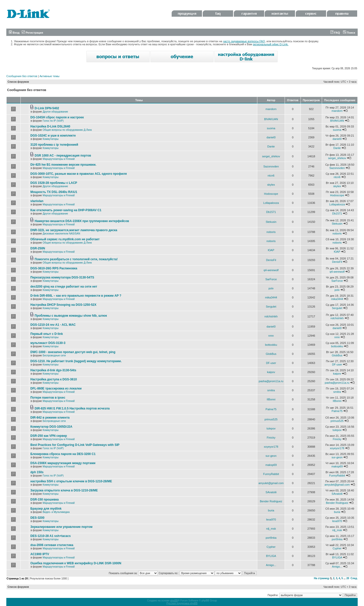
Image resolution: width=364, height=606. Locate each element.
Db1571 (271, 212)
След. (354, 578)
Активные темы (49, 76)
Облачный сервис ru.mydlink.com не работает (65, 239)
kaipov (271, 372)
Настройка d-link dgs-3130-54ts (53, 370)
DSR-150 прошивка (44, 500)
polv (271, 288)
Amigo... (271, 565)
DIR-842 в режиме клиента (50, 418)
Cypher (271, 547)
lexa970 (271, 520)
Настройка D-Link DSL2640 (50, 126)
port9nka (271, 538)
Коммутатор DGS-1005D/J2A (51, 427)
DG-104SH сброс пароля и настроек (57, 117)
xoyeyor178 (271, 447)
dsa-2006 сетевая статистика (52, 545)
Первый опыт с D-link (47, 334)
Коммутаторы (51, 139)
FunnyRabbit (271, 474)
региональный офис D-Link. (271, 44)
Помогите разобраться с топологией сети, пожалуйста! (76, 259)
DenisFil (271, 260)
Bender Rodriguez (271, 501)
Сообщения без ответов (22, 76)
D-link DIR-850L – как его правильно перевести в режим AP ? (76, 296)
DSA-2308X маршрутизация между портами (63, 463)
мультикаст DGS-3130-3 (48, 343)
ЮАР (271, 250)
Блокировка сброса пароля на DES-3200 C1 (63, 454)
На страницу (322, 578)
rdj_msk (271, 529)
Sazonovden (271, 166)
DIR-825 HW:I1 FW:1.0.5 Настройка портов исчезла (72, 408)
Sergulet (271, 307)
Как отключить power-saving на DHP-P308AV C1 (66, 210)
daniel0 (271, 137)
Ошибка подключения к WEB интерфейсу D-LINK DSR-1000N (76, 563)
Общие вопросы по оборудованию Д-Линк (67, 130)
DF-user (271, 363)
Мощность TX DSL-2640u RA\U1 (54, 192)
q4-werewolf (271, 270)
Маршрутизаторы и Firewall (59, 159)
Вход (14, 33)
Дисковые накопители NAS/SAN (61, 234)
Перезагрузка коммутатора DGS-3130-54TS (62, 277)
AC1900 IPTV (40, 554)
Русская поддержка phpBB (182, 603)
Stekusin (271, 222)
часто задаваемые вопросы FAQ (244, 41)
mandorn (271, 109)
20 (348, 578)
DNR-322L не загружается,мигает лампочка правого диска (74, 230)
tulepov (271, 428)
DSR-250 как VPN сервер (49, 436)
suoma (271, 128)
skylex (271, 185)
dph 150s (37, 472)
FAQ (335, 33)
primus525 (271, 419)
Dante (271, 146)
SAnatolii (271, 492)
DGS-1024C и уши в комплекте (53, 136)
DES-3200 (37, 518)
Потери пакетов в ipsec (48, 398)
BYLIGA (271, 556)
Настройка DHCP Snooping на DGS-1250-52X (63, 305)
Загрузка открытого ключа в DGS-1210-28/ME (64, 490)
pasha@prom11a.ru (271, 381)
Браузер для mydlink (46, 509)
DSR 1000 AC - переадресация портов (63, 156)
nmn (271, 336)
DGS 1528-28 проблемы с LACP (54, 183)
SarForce (271, 279)
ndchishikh (271, 316)
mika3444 (271, 297)
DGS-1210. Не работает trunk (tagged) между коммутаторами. (76, 361)
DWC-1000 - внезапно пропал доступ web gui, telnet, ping (73, 352)
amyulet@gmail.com (271, 483)
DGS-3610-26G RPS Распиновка (54, 268)
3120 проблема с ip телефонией (54, 145)
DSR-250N (38, 248)
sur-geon (271, 456)
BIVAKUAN (271, 119)
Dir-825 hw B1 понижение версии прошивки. (63, 165)
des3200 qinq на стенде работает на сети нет (64, 287)
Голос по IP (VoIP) (53, 121)
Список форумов (18, 82)
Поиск (349, 33)
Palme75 (271, 409)
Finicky (271, 438)
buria (271, 510)
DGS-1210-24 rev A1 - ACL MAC (53, 325)
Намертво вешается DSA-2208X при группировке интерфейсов (82, 221)
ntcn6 (271, 176)
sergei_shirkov (271, 156)
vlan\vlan (37, 201)
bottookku (271, 345)
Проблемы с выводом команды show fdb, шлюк (71, 316)
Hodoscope (271, 194)
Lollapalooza (271, 203)
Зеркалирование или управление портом (61, 527)
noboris (271, 232)
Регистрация (32, 33)
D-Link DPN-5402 (47, 108)
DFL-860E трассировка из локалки (56, 388)
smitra (271, 390)
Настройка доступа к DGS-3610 (54, 379)
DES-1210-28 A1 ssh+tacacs (50, 536)
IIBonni (271, 399)
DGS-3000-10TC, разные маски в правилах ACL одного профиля (78, 174)
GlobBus (271, 354)
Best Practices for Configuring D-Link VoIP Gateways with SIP (75, 445)
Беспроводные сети (54, 355)
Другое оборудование (55, 112)
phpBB (174, 601)
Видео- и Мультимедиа (56, 512)
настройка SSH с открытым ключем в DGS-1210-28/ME (71, 481)
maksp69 (271, 465)
